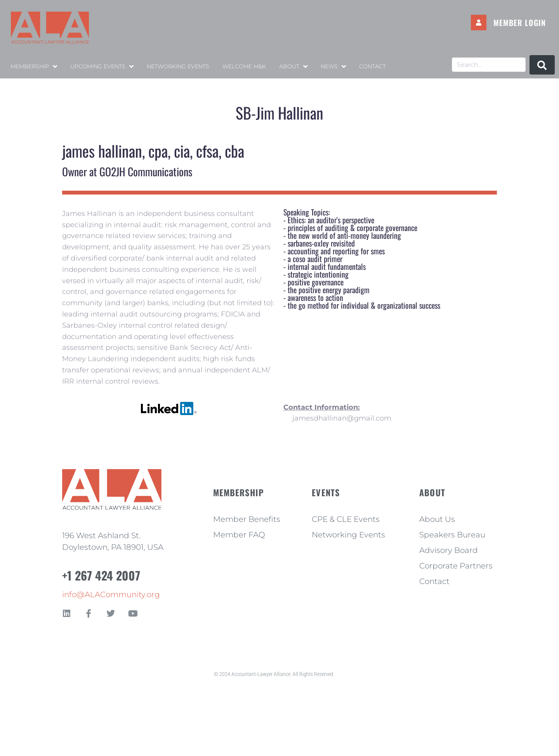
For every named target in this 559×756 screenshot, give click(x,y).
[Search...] (489, 65)
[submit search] (542, 65)
